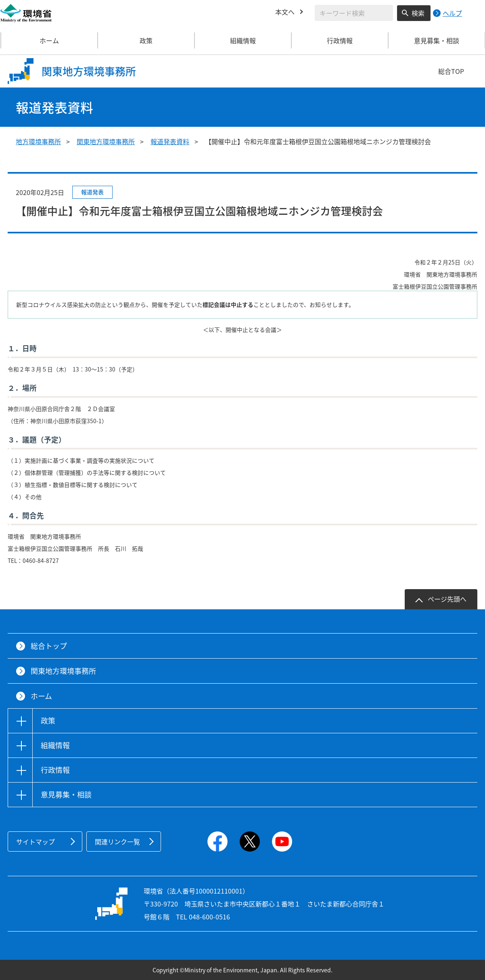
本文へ (285, 12)
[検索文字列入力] (354, 13)
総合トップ (49, 646)
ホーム (49, 40)
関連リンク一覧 (117, 841)
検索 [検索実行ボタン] (418, 13)
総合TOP (451, 71)
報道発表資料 (170, 141)
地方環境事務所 (38, 141)
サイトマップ (36, 841)
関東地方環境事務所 (106, 141)
